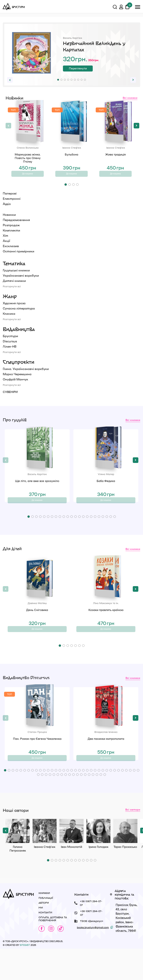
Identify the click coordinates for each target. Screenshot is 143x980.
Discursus (10, 349)
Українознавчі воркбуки (21, 283)
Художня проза (14, 311)
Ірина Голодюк (98, 862)
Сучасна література (19, 316)
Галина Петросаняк (18, 862)
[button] (58, 80)
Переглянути (86, 70)
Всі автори (133, 841)
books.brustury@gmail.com (93, 958)
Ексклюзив (11, 254)
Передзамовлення (16, 228)
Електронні (12, 206)
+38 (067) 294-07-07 (91, 934)
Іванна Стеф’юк (45, 862)
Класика (9, 321)
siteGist (25, 976)
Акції (6, 249)
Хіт (5, 243)
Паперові (10, 201)
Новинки (9, 222)
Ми (41, 939)
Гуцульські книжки (16, 278)
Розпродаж (11, 233)
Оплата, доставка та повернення (53, 950)
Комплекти (11, 238)
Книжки (44, 924)
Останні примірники (19, 259)
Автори (44, 934)
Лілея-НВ (10, 354)
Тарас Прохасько (125, 862)
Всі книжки (130, 98)
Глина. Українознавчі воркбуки (26, 377)
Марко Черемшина (17, 382)
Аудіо (7, 212)
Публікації (46, 929)
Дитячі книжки (14, 288)
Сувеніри (10, 400)
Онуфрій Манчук (15, 387)
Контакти (45, 944)
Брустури (10, 344)
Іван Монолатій (71, 862)
